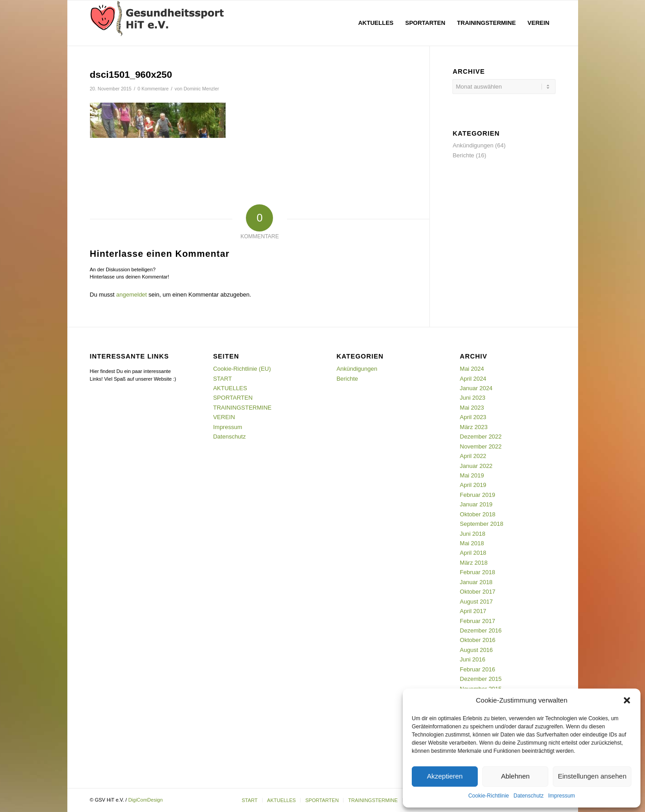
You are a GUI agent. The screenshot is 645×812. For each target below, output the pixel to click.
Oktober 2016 (478, 640)
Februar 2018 (477, 572)
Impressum (562, 796)
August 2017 (476, 602)
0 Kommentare (153, 89)
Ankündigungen (473, 145)
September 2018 (481, 524)
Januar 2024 (476, 388)
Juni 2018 (472, 534)
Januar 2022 (476, 466)
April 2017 (473, 611)
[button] (627, 700)
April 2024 (473, 379)
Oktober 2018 (478, 514)
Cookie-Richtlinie (489, 796)
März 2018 (473, 563)
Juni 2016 (472, 659)
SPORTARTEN (233, 398)
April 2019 (473, 485)
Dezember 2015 (481, 679)
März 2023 (473, 427)
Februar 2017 (477, 621)
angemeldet (132, 295)
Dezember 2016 (481, 630)
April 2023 (473, 417)
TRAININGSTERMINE (242, 408)
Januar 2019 (476, 504)
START (222, 379)
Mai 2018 (472, 543)
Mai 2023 (472, 408)
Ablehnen (515, 776)
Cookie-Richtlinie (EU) (242, 369)
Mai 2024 (472, 369)
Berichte (463, 155)
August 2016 (476, 650)
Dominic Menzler (201, 89)
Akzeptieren (445, 776)
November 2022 (481, 446)
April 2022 (473, 456)
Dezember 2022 (481, 437)
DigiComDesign (146, 800)
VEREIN (224, 417)
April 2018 (473, 553)
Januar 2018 (476, 582)
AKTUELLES (230, 388)
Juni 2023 (472, 398)
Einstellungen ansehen (592, 776)
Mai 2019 (472, 475)
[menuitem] (376, 23)
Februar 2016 (477, 669)
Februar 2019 (477, 495)
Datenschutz (529, 796)
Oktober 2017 (478, 592)
